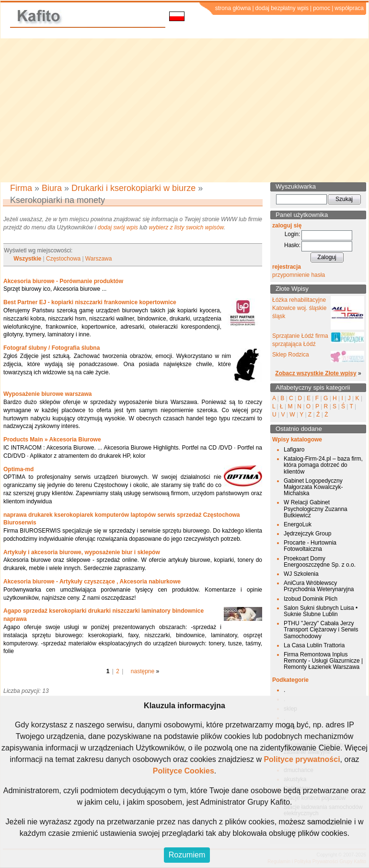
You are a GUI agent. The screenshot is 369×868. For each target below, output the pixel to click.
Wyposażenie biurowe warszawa (48, 394)
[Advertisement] (185, 110)
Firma (21, 188)
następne (143, 671)
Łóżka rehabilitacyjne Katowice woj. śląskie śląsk (299, 308)
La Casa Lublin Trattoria (314, 645)
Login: (293, 234)
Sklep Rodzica (291, 355)
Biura (52, 188)
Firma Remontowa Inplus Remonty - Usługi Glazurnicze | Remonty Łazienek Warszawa (323, 661)
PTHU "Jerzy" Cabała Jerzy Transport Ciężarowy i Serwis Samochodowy (321, 630)
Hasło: (292, 245)
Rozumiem (187, 855)
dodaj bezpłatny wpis (282, 8)
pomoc (322, 8)
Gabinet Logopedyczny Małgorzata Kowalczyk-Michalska (313, 487)
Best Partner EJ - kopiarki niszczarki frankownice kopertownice (90, 302)
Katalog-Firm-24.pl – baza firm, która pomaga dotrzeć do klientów (323, 465)
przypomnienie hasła (299, 275)
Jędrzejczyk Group (307, 534)
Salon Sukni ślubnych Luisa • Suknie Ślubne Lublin (321, 611)
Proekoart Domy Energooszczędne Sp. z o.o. (320, 562)
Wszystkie (27, 259)
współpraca (349, 8)
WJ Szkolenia (301, 574)
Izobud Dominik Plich (311, 599)
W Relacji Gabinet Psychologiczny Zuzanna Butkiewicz (316, 509)
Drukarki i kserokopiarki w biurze (133, 188)
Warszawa (99, 259)
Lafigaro (294, 450)
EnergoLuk (298, 524)
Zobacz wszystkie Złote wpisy (316, 373)
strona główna (233, 8)
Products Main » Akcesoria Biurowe (52, 440)
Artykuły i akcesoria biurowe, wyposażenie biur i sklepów (82, 552)
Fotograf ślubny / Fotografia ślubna (52, 348)
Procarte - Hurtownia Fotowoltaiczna (310, 546)
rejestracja (287, 267)
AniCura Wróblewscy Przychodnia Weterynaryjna (319, 586)
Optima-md (18, 469)
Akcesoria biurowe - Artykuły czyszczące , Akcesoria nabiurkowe (92, 582)
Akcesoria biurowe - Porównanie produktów (63, 281)
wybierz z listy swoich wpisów (186, 227)
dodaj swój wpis (118, 227)
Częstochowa (63, 259)
